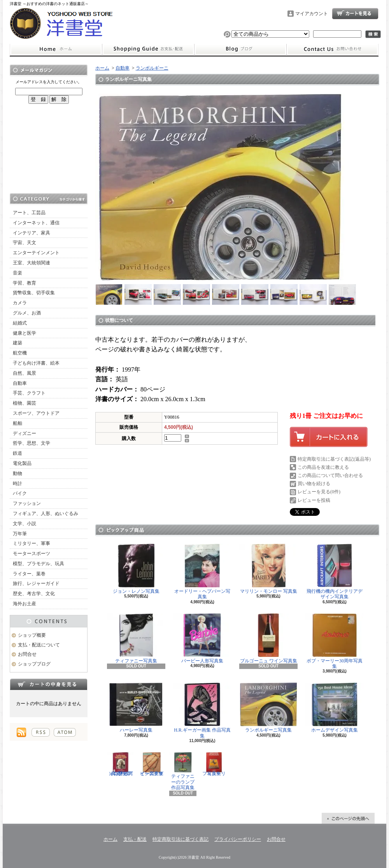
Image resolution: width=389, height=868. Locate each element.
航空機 (20, 353)
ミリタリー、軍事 (32, 543)
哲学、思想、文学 (32, 443)
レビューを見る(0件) (319, 492)
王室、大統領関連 (32, 263)
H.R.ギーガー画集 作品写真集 (202, 710)
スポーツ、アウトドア (36, 413)
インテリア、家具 (32, 233)
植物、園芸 (25, 403)
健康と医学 (25, 333)
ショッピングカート (355, 14)
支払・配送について (148, 49)
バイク (20, 493)
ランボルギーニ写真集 (268, 708)
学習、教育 (25, 283)
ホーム (56, 49)
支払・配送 (135, 839)
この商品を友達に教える (323, 467)
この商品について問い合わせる (330, 475)
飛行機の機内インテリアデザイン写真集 (335, 572)
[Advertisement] (49, 148)
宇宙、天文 (25, 243)
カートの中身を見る (49, 684)
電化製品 (22, 463)
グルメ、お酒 (27, 313)
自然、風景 (25, 373)
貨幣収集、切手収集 (34, 293)
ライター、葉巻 (29, 574)
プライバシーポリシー (238, 839)
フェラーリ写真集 (214, 764)
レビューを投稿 (314, 500)
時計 (18, 484)
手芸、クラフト (29, 393)
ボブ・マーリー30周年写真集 (335, 641)
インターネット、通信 (36, 223)
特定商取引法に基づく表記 (180, 839)
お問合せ (333, 49)
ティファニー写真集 (136, 638)
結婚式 (20, 323)
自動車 (20, 383)
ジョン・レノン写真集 (136, 569)
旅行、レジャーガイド (36, 583)
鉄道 (18, 453)
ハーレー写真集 (136, 708)
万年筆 (20, 534)
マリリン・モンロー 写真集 (268, 569)
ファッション (27, 503)
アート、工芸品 (29, 213)
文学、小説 (25, 524)
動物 (18, 473)
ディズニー (25, 433)
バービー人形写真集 (202, 638)
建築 (18, 343)
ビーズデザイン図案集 (152, 764)
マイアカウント (312, 14)
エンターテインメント (36, 253)
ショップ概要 (32, 635)
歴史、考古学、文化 (34, 594)
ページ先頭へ (348, 818)
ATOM (65, 732)
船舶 (18, 423)
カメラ (20, 303)
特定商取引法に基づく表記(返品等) (334, 459)
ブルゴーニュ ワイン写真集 (268, 638)
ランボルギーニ (152, 68)
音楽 (18, 273)
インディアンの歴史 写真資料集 (121, 764)
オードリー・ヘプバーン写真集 (202, 572)
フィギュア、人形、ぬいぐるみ (46, 513)
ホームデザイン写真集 (335, 708)
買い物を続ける (314, 484)
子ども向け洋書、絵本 (36, 363)
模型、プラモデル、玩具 (39, 564)
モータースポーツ (32, 554)
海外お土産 (25, 604)
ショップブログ (240, 49)
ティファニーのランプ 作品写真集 (183, 771)
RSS (41, 732)
